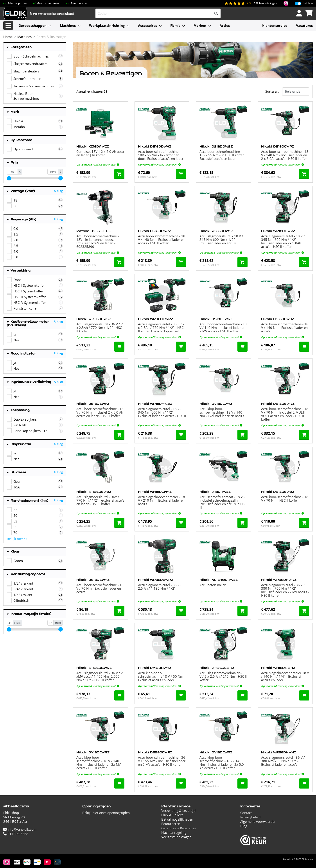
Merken (200, 25)
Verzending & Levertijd (178, 810)
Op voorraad (20, 140)
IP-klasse (16, 472)
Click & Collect (172, 815)
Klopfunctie (19, 444)
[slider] (9, 178)
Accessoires (147, 25)
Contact (246, 813)
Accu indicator (22, 354)
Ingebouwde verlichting (29, 382)
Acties (225, 25)
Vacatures (304, 25)
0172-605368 (16, 834)
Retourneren (171, 824)
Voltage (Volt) (21, 191)
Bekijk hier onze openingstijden (106, 813)
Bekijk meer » (17, 539)
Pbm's (175, 25)
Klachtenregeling (174, 832)
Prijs (13, 163)
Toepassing (18, 410)
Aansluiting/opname (26, 574)
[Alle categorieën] (8, 25)
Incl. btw (308, 4)
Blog (244, 826)
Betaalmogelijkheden (177, 819)
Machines (68, 25)
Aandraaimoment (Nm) (28, 501)
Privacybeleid (250, 817)
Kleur (13, 552)
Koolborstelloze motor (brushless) (28, 324)
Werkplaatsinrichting (107, 25)
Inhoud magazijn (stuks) (29, 614)
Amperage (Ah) (22, 219)
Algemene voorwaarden (258, 821)
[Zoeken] (216, 13)
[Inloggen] (299, 13)
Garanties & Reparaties (179, 828)
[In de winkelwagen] (119, 174)
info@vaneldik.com (20, 829)
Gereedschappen (32, 25)
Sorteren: (272, 91)
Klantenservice (275, 25)
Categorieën (19, 47)
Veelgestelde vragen (176, 837)
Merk (13, 112)
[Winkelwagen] (309, 13)
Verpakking (19, 271)
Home (8, 37)
